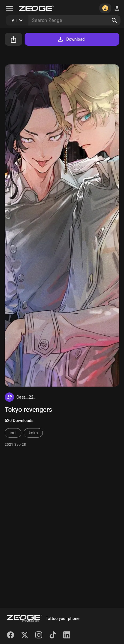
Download (71, 39)
